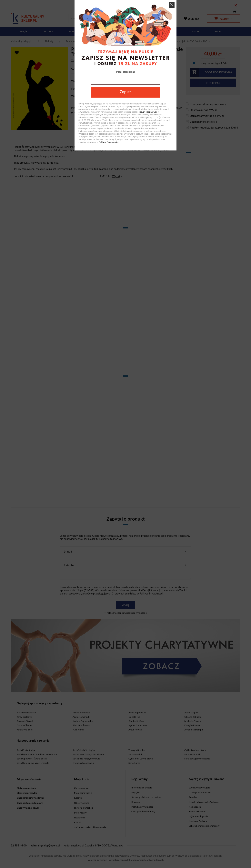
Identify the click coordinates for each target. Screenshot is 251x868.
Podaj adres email (125, 72)
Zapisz (126, 92)
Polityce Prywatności (109, 142)
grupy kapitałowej (148, 112)
